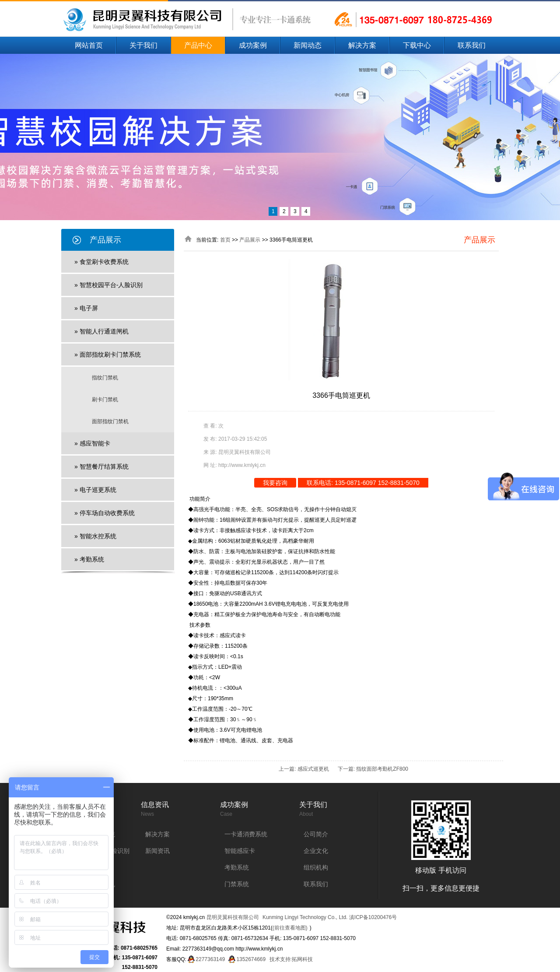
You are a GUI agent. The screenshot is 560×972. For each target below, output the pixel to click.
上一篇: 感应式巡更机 (304, 769)
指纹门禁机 (105, 378)
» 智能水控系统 (95, 536)
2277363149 (210, 959)
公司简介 (316, 834)
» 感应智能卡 (92, 443)
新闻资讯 (157, 851)
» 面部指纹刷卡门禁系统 (108, 354)
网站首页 (89, 45)
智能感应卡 (240, 851)
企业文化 (316, 851)
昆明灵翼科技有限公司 (233, 917)
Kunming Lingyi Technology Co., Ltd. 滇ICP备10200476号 (330, 917)
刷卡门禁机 (105, 400)
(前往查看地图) (290, 928)
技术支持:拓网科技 (291, 959)
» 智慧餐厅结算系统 (101, 467)
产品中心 (198, 45)
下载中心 (417, 45)
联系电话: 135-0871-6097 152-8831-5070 (363, 483)
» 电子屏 (86, 308)
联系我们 (472, 45)
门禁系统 (237, 884)
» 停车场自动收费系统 (105, 513)
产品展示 (250, 240)
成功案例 (253, 45)
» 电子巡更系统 (95, 490)
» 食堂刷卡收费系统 (101, 262)
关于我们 (143, 45)
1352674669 (251, 959)
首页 (225, 240)
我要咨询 (275, 483)
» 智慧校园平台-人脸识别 (108, 285)
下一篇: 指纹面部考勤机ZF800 (373, 769)
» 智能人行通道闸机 (101, 331)
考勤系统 (237, 867)
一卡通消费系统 (246, 834)
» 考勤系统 (89, 559)
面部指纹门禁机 (110, 421)
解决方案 (362, 45)
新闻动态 (308, 45)
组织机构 (316, 867)
